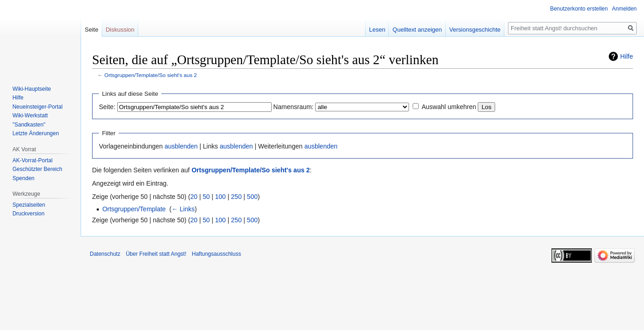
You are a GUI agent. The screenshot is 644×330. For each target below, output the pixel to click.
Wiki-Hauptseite (32, 89)
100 (221, 197)
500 (252, 197)
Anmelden (624, 9)
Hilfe (627, 56)
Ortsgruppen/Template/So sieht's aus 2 (151, 75)
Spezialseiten (29, 205)
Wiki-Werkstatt (30, 115)
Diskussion (120, 30)
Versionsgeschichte (475, 30)
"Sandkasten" (29, 125)
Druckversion (28, 214)
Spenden (23, 178)
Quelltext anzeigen (417, 30)
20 (194, 197)
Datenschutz (105, 254)
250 (236, 197)
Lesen (377, 30)
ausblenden (181, 146)
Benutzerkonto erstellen (579, 9)
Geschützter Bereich (37, 169)
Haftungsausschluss (216, 254)
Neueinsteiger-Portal (37, 107)
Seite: (107, 107)
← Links (183, 209)
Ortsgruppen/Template (134, 209)
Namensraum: (294, 107)
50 (207, 197)
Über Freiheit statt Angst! (156, 254)
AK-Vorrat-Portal (32, 160)
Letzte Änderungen (35, 133)
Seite (92, 30)
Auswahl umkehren (449, 107)
